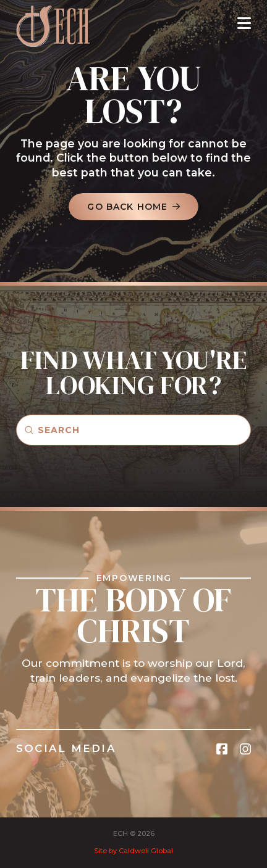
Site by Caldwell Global (133, 851)
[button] (244, 23)
